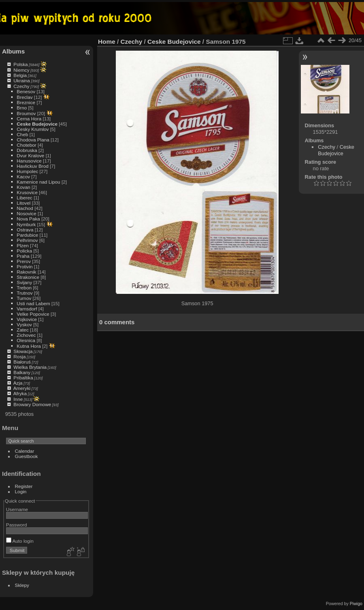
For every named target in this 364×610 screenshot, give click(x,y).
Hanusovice (29, 161)
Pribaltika (23, 378)
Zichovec (26, 335)
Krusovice (27, 192)
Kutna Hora (29, 346)
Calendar (25, 451)
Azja (18, 383)
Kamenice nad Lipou (38, 182)
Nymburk (26, 224)
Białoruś (22, 362)
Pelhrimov (27, 240)
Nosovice (26, 213)
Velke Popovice (33, 314)
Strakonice (28, 277)
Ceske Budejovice (37, 124)
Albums (13, 51)
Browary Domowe (32, 404)
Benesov (26, 91)
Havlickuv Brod (32, 166)
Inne (18, 399)
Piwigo (356, 604)
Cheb (22, 134)
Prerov (24, 261)
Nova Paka (28, 219)
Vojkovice (27, 319)
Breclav (24, 97)
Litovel (23, 203)
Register (24, 486)
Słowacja (23, 351)
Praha (23, 256)
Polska (20, 64)
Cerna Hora (29, 119)
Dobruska (27, 150)
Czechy (21, 86)
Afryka (20, 393)
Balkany (22, 372)
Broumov (26, 113)
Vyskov (24, 324)
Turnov (24, 298)
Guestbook (27, 456)
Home (107, 42)
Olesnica (26, 340)
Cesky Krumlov (33, 129)
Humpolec (27, 171)
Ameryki (22, 388)
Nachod (25, 208)
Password (17, 525)
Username (17, 509)
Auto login (20, 541)
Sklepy (22, 585)
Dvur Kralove (30, 155)
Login (21, 491)
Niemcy (21, 70)
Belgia (20, 75)
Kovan (23, 187)
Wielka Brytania (30, 367)
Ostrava (25, 230)
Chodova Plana (33, 140)
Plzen (22, 245)
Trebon (24, 288)
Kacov (23, 177)
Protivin (24, 266)
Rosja (19, 356)
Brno (22, 108)
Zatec (22, 330)
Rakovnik (26, 272)
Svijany (24, 282)
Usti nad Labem (33, 303)
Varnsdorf (27, 309)
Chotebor (26, 145)
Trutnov (24, 293)
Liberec (24, 198)
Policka (24, 251)
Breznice (26, 102)
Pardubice (27, 235)
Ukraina (22, 80)
